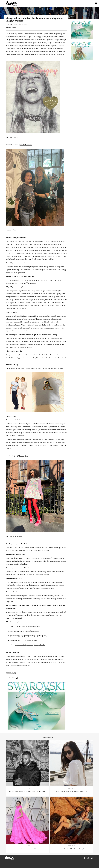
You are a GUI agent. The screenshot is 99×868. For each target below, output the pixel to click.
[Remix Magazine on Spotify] (92, 858)
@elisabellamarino (25, 145)
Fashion (9, 25)
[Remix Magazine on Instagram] (88, 858)
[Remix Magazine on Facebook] (84, 858)
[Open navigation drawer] (96, 4)
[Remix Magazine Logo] (12, 3)
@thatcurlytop (23, 456)
